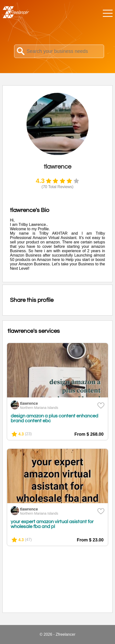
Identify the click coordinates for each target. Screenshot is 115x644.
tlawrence (29, 403)
